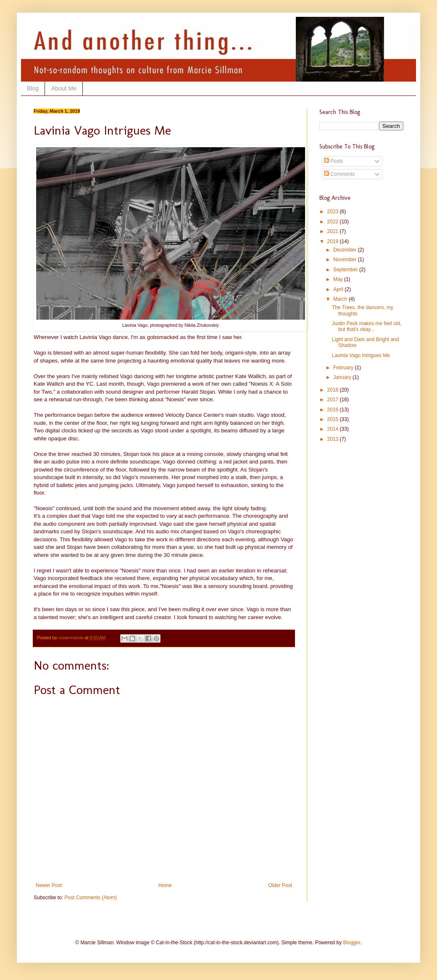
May (339, 279)
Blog (33, 88)
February (344, 368)
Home (165, 885)
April (339, 289)
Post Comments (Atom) (91, 898)
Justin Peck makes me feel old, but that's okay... (367, 326)
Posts (333, 161)
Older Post (280, 885)
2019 (334, 241)
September (346, 270)
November (346, 260)
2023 (334, 212)
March (341, 299)
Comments (339, 174)
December (346, 250)
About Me (64, 88)
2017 (334, 400)
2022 (334, 222)
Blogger (352, 943)
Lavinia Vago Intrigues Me (361, 355)
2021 (334, 231)
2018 (334, 390)
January (343, 377)
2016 (334, 410)
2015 (334, 419)
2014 (334, 429)
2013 (334, 439)
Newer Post (49, 885)
